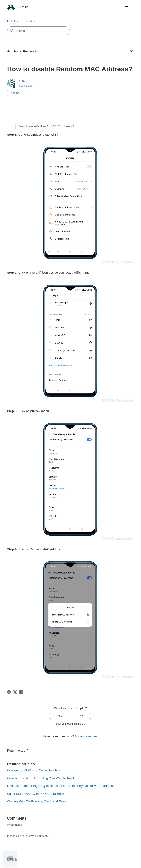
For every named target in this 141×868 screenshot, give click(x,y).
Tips (32, 21)
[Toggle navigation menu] (126, 7)
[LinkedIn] (21, 692)
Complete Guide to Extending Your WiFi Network (41, 778)
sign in (20, 836)
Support (24, 81)
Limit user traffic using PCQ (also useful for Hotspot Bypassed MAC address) (60, 786)
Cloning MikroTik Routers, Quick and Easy (36, 801)
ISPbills (12, 21)
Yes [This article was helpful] (60, 716)
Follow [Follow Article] (15, 93)
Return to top (19, 750)
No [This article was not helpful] (81, 716)
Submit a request (87, 736)
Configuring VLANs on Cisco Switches (34, 770)
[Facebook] (9, 692)
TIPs (23, 21)
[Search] (38, 31)
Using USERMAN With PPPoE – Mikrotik (36, 794)
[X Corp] (15, 692)
